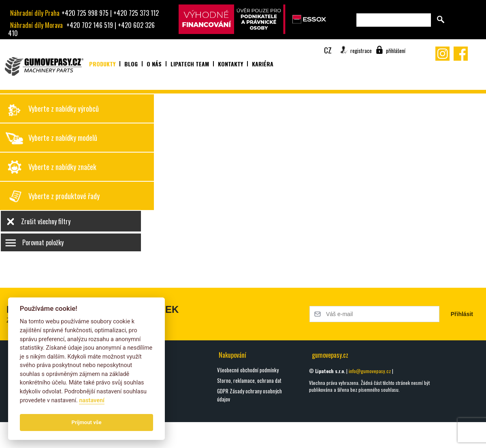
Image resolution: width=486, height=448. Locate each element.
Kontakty (230, 64)
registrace (361, 51)
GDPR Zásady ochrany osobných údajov (249, 395)
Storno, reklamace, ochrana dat (249, 380)
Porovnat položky (43, 242)
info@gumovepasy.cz (370, 371)
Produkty (102, 64)
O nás (154, 64)
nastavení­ (92, 400)
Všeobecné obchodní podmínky (248, 370)
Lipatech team (190, 64)
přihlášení (396, 51)
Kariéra (263, 64)
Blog (131, 64)
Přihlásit (462, 314)
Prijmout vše (87, 422)
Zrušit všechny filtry (46, 221)
